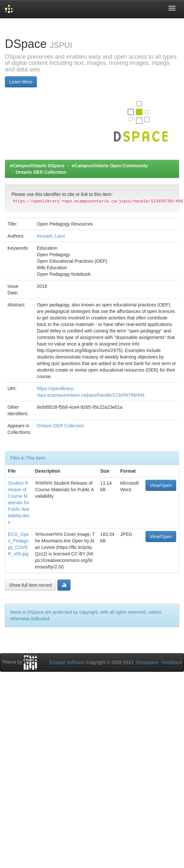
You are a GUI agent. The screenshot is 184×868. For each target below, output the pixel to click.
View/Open (161, 485)
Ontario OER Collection (41, 172)
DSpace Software (67, 662)
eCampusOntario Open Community (110, 166)
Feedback (172, 662)
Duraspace (147, 662)
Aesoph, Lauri (51, 236)
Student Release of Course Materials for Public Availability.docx (19, 503)
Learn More (21, 82)
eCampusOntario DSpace (37, 166)
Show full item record (31, 585)
